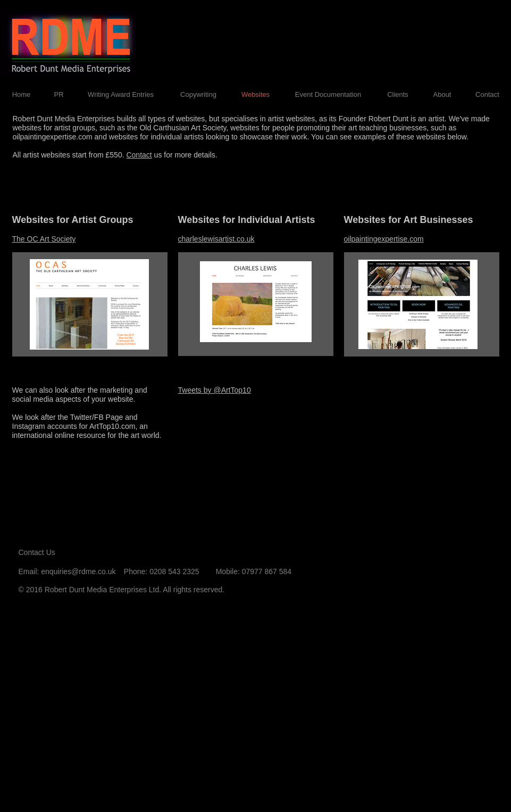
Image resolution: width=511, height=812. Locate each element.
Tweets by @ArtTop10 (215, 390)
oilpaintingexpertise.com (384, 239)
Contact (139, 155)
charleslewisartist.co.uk (216, 239)
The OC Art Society (44, 239)
